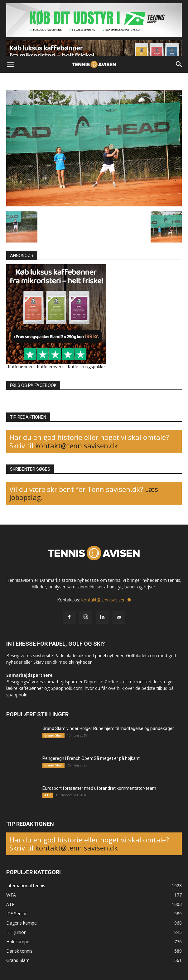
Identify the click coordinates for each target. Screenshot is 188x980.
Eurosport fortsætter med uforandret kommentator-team (99, 788)
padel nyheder (109, 655)
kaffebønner (31, 688)
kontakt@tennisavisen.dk (76, 445)
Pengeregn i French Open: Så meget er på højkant (91, 758)
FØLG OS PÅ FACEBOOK (33, 385)
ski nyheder (80, 662)
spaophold (17, 695)
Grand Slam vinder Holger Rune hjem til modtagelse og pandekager (108, 728)
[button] (11, 64)
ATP (48, 795)
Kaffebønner (20, 367)
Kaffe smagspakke (86, 367)
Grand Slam (53, 735)
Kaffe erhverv (50, 367)
